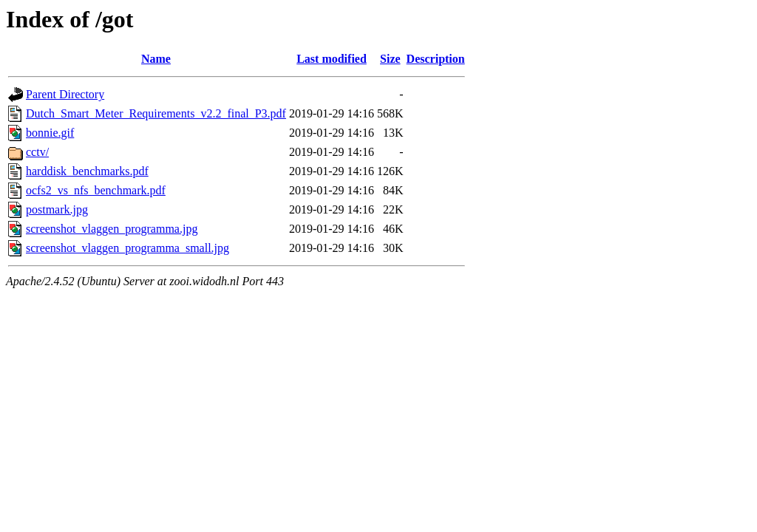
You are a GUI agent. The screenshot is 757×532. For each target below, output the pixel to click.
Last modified (332, 59)
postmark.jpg (57, 209)
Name (156, 59)
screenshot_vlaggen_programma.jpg (112, 229)
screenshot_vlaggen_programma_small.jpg (128, 248)
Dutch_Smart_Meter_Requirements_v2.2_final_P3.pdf (156, 113)
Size (390, 59)
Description (436, 59)
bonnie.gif (50, 133)
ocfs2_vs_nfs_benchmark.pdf (96, 190)
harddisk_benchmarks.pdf (87, 171)
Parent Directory (65, 94)
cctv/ (37, 152)
